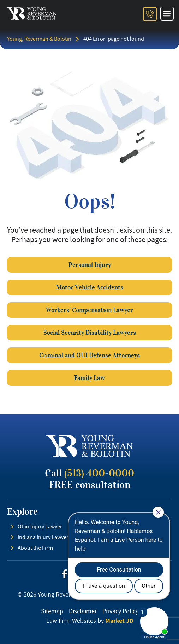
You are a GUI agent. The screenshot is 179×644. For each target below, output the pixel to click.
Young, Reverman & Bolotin (39, 39)
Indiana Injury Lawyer (43, 537)
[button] (167, 14)
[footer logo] (89, 446)
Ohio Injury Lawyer (40, 527)
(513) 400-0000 (99, 473)
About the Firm (35, 548)
